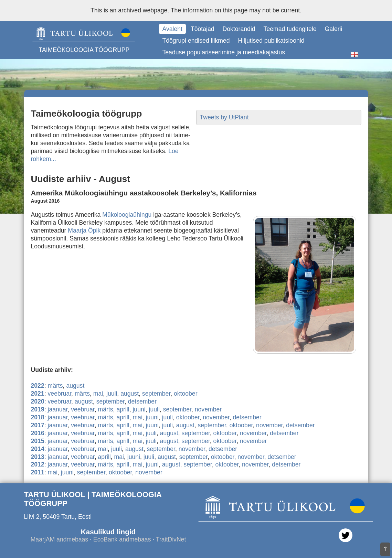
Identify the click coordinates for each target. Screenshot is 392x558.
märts (55, 386)
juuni (139, 409)
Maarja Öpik (84, 230)
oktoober (186, 394)
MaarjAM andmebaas (60, 539)
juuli (112, 394)
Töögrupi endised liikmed (196, 41)
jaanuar (58, 409)
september (156, 394)
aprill (123, 409)
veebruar (60, 394)
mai (98, 394)
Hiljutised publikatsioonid (271, 41)
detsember (142, 401)
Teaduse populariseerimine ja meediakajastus (224, 52)
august (75, 386)
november (208, 409)
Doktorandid (239, 29)
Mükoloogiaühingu (127, 215)
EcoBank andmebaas (122, 539)
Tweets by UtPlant (224, 117)
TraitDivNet (171, 539)
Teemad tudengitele (290, 29)
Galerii (333, 29)
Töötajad (203, 29)
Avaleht (172, 29)
